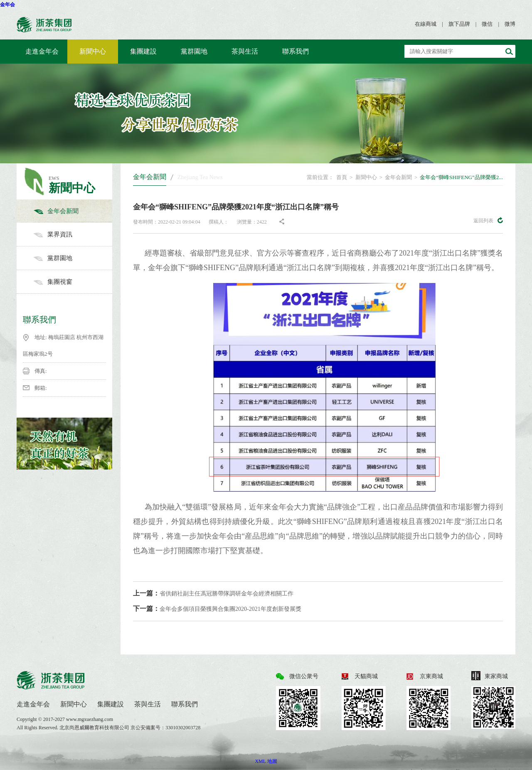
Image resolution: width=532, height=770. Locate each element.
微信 (487, 24)
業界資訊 (73, 234)
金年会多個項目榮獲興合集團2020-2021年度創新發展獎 (217, 609)
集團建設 (143, 51)
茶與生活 (245, 51)
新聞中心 (93, 51)
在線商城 (426, 24)
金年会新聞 (73, 211)
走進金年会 (42, 51)
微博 (510, 24)
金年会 (7, 5)
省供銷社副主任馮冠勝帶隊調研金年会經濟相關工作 (213, 593)
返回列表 (488, 220)
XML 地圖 (266, 761)
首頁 (342, 177)
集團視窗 (73, 282)
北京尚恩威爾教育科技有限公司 (95, 728)
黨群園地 (194, 51)
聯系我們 (296, 51)
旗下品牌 (459, 24)
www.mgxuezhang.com (90, 719)
